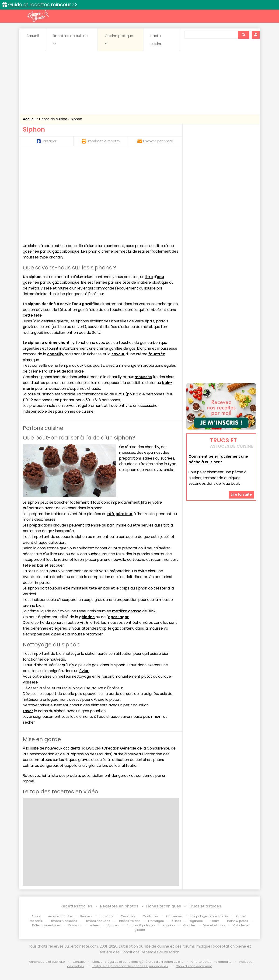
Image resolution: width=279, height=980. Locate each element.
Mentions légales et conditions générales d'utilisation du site (138, 962)
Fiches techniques (164, 906)
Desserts (35, 921)
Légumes (196, 921)
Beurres (86, 916)
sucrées (169, 925)
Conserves (174, 916)
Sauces (113, 925)
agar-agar (118, 617)
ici (44, 776)
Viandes (189, 925)
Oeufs (215, 921)
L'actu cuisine (156, 40)
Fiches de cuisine (54, 119)
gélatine (87, 617)
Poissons (75, 925)
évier (84, 671)
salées (95, 925)
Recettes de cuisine (70, 39)
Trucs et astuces (205, 906)
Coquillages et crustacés (209, 916)
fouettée (157, 354)
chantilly (55, 354)
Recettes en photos (119, 906)
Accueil (33, 36)
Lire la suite (241, 494)
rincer (157, 717)
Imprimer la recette (101, 141)
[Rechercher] (244, 35)
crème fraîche (42, 371)
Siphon (77, 119)
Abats (36, 916)
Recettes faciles (76, 906)
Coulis (241, 916)
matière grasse (127, 611)
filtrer (146, 502)
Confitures (151, 916)
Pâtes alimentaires (46, 925)
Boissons (106, 916)
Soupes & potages (141, 925)
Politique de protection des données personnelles (130, 966)
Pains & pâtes (238, 921)
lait (70, 371)
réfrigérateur (120, 514)
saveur (118, 354)
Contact (79, 962)
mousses (143, 377)
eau (160, 277)
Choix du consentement (194, 966)
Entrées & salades (63, 921)
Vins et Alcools (214, 925)
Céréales (128, 916)
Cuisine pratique (119, 39)
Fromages (156, 921)
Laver (28, 711)
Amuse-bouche (60, 916)
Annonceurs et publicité (47, 962)
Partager (47, 141)
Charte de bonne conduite (211, 962)
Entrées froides (129, 921)
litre (149, 277)
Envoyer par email (155, 141)
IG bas (176, 921)
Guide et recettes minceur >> (43, 5)
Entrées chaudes (97, 921)
